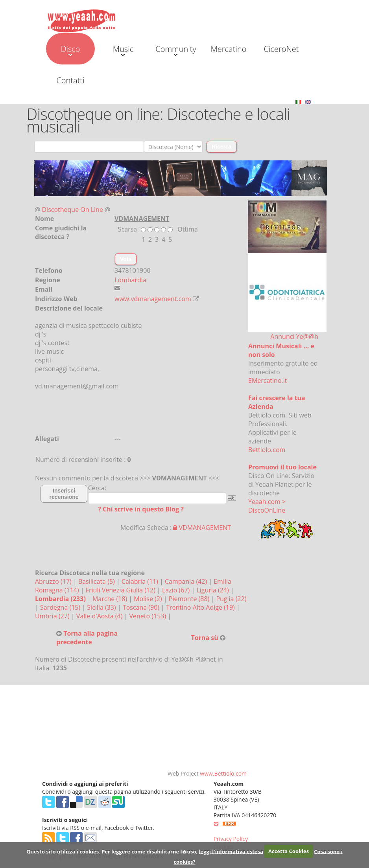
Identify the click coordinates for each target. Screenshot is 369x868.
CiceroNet (281, 49)
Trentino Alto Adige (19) (201, 607)
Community (176, 50)
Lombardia (130, 280)
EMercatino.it (268, 381)
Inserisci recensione (64, 494)
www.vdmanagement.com (153, 299)
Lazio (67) (177, 590)
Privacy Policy (231, 839)
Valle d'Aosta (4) (100, 616)
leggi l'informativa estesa (231, 851)
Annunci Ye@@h (294, 337)
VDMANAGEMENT (202, 528)
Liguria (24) (213, 590)
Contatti (70, 80)
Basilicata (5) (97, 581)
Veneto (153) (149, 616)
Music (123, 50)
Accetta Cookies (289, 851)
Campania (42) (187, 581)
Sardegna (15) (61, 607)
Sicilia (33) (102, 607)
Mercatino (229, 49)
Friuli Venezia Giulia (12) (121, 590)
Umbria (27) (53, 616)
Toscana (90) (142, 607)
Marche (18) (111, 599)
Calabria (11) (141, 581)
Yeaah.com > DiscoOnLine (267, 506)
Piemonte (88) (190, 599)
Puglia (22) (231, 599)
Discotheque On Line (73, 210)
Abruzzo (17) (54, 581)
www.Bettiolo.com (223, 773)
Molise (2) (149, 599)
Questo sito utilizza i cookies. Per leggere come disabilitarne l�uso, (112, 851)
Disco (70, 50)
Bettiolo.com (267, 450)
